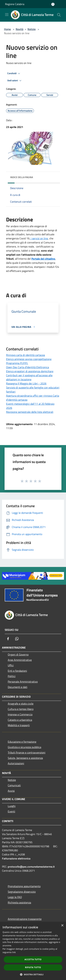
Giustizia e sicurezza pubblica (24, 747)
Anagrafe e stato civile (21, 704)
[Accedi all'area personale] (53, 4)
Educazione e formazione (22, 742)
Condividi (14, 73)
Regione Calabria (15, 4)
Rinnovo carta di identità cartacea (25, 355)
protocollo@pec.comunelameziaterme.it (31, 867)
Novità (19, 29)
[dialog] (33, 951)
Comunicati (14, 785)
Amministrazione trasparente (25, 919)
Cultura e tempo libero (21, 709)
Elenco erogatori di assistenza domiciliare (30, 371)
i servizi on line (39, 238)
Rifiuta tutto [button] (33, 967)
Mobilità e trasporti (19, 725)
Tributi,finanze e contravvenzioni (27, 752)
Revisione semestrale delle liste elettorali (30, 412)
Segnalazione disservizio (22, 892)
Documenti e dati (18, 687)
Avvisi (11, 791)
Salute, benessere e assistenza (25, 758)
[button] (33, 974)
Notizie (32, 29)
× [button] (62, 926)
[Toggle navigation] (7, 15)
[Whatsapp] (17, 639)
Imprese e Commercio (20, 714)
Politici (12, 676)
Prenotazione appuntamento (24, 886)
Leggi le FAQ (15, 897)
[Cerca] (59, 15)
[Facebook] (8, 639)
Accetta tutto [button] (33, 959)
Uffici (11, 665)
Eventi (11, 811)
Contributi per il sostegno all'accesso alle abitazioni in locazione (29, 377)
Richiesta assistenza (19, 902)
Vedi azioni (15, 81)
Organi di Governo (18, 654)
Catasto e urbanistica (20, 720)
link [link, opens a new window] (14, 952)
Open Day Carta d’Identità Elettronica (28, 367)
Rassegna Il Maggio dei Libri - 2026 (26, 383)
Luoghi (12, 806)
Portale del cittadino (43, 259)
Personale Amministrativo (23, 682)
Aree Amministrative (20, 660)
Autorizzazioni (16, 763)
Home (7, 29)
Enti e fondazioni (17, 671)
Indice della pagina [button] (22, 177)
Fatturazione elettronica (16, 858)
